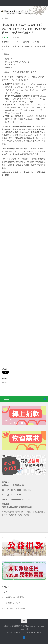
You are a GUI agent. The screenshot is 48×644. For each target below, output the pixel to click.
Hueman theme (36, 632)
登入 (6, 592)
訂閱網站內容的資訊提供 (14, 597)
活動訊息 (5, 18)
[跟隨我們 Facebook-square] (45, 399)
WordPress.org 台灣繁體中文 (15, 608)
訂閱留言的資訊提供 (12, 603)
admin (7, 37)
